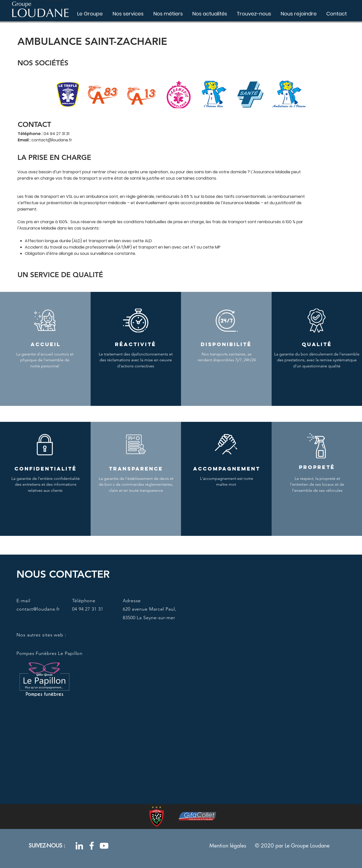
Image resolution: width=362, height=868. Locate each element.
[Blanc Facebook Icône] (92, 846)
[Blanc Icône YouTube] (104, 846)
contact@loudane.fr (52, 140)
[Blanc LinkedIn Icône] (79, 846)
